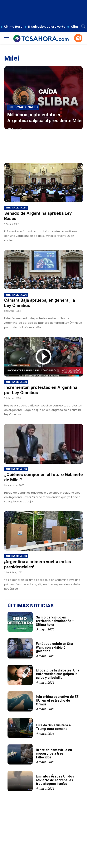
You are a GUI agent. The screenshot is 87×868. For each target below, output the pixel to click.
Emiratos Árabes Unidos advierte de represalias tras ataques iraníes (55, 780)
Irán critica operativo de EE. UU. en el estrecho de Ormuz (58, 700)
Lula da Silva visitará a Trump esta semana (53, 727)
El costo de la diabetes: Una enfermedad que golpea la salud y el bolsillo (58, 674)
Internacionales (23, 107)
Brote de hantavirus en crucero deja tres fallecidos (54, 754)
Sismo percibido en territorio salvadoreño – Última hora (55, 621)
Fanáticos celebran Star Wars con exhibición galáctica (55, 647)
